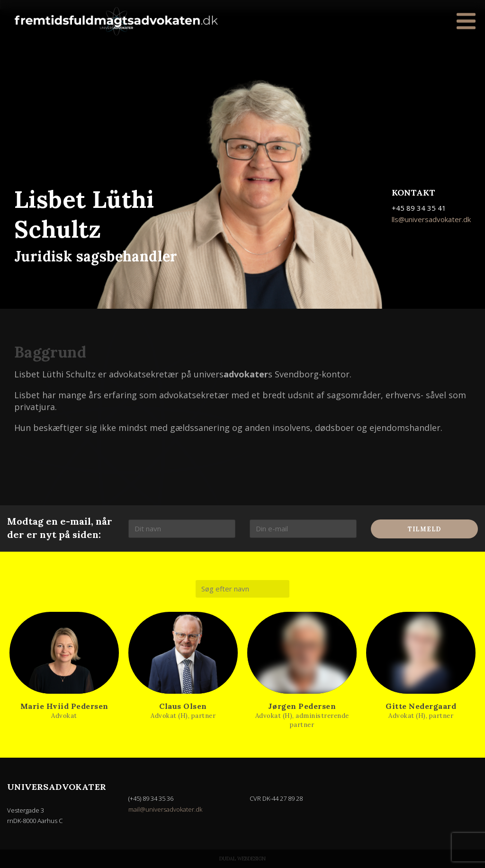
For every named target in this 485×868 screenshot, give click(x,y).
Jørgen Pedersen (302, 706)
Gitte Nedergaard (421, 706)
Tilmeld (424, 529)
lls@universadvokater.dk (431, 219)
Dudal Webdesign (242, 859)
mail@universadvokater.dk (165, 809)
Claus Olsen (183, 706)
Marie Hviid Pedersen (64, 706)
